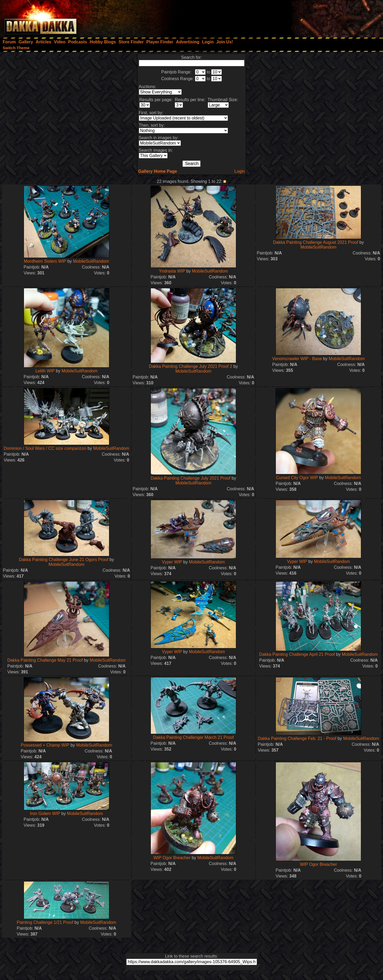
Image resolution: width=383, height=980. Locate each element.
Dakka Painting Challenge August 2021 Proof (316, 242)
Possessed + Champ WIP (45, 745)
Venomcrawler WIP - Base (297, 359)
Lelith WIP (45, 371)
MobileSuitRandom (91, 261)
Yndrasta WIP (172, 271)
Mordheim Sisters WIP (45, 261)
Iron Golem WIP (45, 814)
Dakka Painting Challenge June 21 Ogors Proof (64, 560)
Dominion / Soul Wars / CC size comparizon (45, 448)
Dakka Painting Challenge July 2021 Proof (191, 478)
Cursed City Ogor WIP (297, 478)
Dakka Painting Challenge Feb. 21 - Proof (297, 738)
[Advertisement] (311, 17)
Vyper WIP (172, 562)
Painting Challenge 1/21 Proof (45, 922)
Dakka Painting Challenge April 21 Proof (297, 654)
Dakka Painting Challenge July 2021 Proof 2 (191, 366)
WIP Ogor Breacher (172, 858)
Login (240, 171)
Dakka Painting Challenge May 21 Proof (45, 660)
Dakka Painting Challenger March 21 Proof (193, 737)
